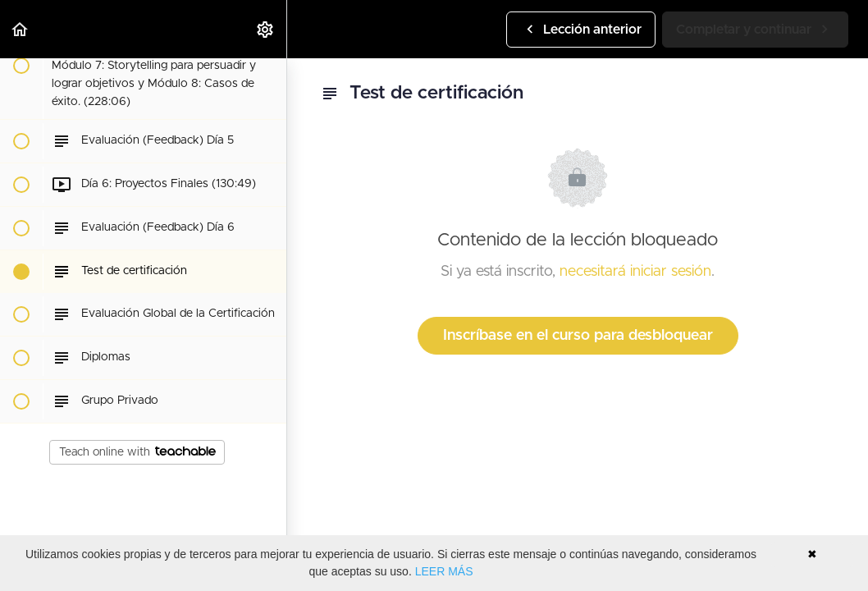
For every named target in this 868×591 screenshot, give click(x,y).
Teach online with (137, 452)
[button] (21, 29)
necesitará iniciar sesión (635, 272)
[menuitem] (266, 29)
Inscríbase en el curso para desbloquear (578, 336)
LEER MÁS (444, 571)
